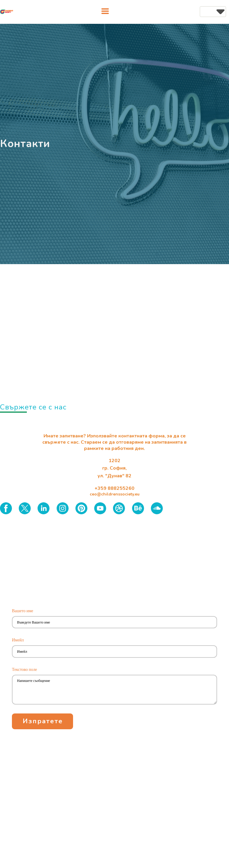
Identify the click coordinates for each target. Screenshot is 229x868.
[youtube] (100, 508)
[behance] (138, 508)
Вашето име (24, 611)
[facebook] (6, 508)
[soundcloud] (157, 508)
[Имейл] (114, 651)
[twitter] (25, 508)
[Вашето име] (114, 622)
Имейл (19, 640)
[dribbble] (119, 508)
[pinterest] (81, 508)
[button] (105, 11)
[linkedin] (44, 508)
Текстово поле (25, 669)
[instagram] (63, 508)
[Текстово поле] (114, 690)
